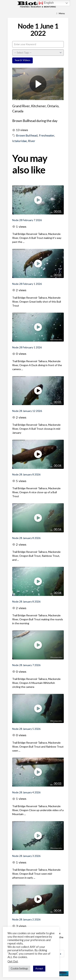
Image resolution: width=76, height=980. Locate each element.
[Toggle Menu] (61, 13)
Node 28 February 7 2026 (27, 220)
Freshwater (47, 135)
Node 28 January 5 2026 (26, 729)
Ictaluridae (19, 141)
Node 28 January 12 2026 (27, 411)
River (32, 141)
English (46, 3)
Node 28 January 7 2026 (26, 665)
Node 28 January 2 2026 (26, 919)
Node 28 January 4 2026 (26, 792)
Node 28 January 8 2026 (26, 474)
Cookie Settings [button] (19, 968)
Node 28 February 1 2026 (27, 284)
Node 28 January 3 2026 (26, 856)
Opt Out (13, 961)
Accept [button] (39, 968)
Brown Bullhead (27, 135)
